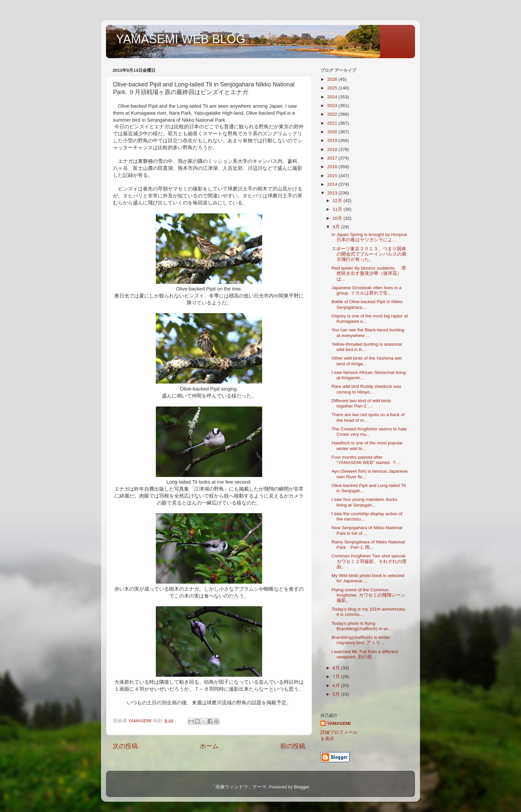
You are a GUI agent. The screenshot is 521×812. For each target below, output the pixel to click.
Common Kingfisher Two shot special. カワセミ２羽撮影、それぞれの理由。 (369, 561)
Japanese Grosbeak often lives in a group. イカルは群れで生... (367, 290)
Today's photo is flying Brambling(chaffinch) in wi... (362, 626)
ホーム (209, 746)
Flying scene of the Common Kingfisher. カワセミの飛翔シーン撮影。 (368, 595)
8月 (337, 668)
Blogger (301, 787)
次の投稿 (125, 746)
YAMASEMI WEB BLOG (181, 39)
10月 (338, 218)
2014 (333, 184)
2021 (333, 123)
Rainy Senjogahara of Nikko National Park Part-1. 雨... (368, 545)
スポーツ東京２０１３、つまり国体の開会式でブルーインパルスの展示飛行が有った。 (369, 254)
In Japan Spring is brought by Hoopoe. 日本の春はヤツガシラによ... (370, 237)
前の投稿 (293, 746)
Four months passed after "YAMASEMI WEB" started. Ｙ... (366, 460)
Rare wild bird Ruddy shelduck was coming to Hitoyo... (366, 389)
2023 (333, 106)
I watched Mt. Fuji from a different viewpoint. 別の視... (365, 654)
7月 (337, 677)
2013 (333, 193)
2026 (333, 79)
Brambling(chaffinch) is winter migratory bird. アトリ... (361, 640)
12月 (338, 201)
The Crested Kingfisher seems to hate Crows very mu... (369, 432)
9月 (337, 227)
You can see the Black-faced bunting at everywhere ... (368, 333)
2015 (333, 176)
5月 (337, 694)
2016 (333, 167)
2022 (333, 114)
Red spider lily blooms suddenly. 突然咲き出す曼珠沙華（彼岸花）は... (369, 273)
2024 (333, 97)
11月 (338, 209)
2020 (333, 132)
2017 (333, 158)
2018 (333, 149)
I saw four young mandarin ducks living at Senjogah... (365, 502)
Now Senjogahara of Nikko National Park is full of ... (367, 530)
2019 (333, 140)
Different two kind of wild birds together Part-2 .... (361, 403)
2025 (333, 88)
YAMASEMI (339, 723)
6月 (337, 686)
